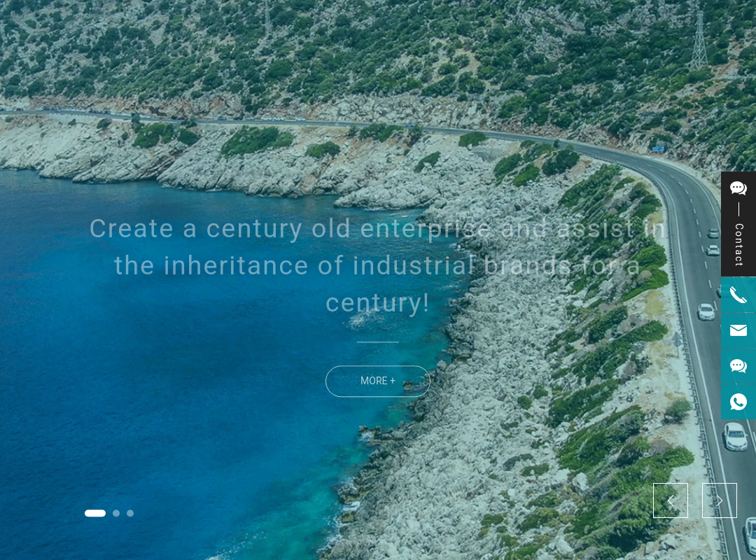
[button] (95, 513)
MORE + (378, 394)
